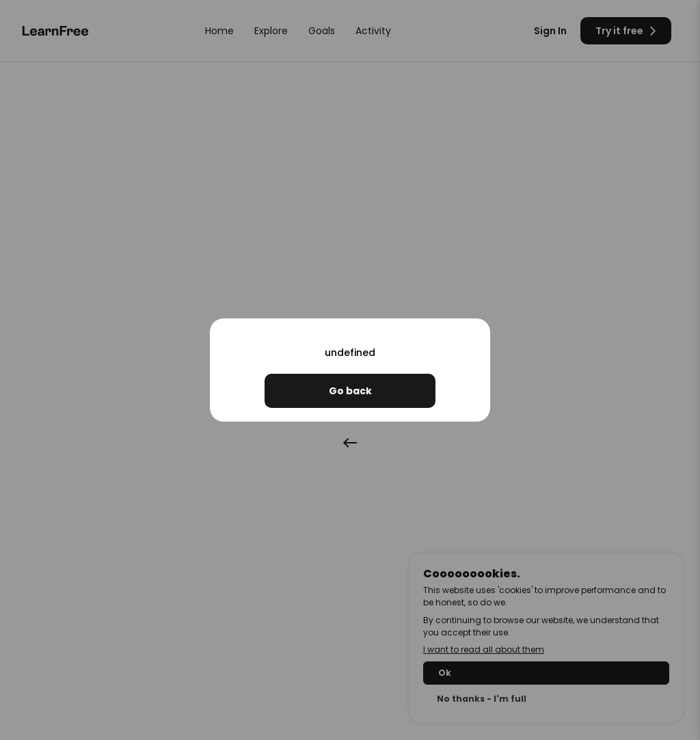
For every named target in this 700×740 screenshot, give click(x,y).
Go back (350, 391)
